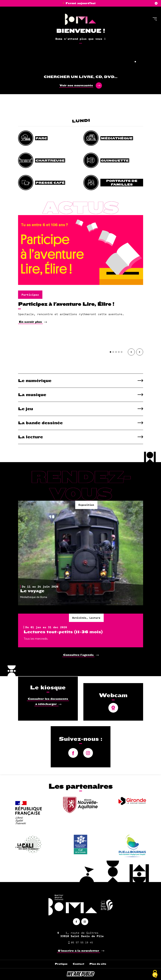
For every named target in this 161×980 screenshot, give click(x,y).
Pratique (61, 964)
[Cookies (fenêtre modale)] (155, 974)
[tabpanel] (80, 35)
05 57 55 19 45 (81, 942)
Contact (79, 964)
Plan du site (98, 964)
